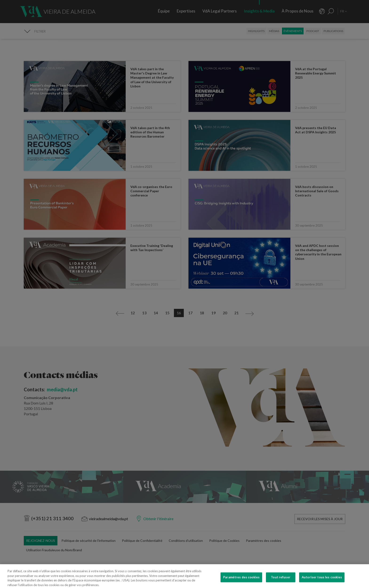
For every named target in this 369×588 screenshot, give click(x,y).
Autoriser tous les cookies (322, 581)
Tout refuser (281, 581)
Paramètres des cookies (241, 581)
